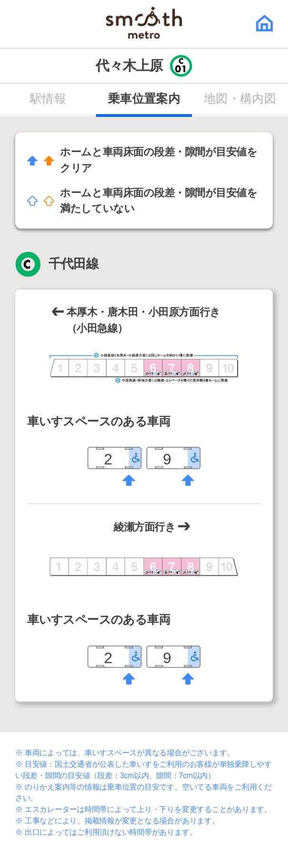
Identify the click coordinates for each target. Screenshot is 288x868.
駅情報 (48, 99)
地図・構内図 (240, 99)
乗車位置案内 (144, 99)
